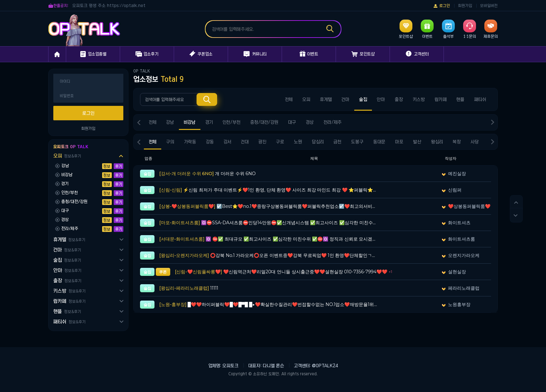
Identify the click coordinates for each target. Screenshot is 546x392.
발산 (417, 142)
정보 (107, 166)
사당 (475, 142)
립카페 (69, 301)
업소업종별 (93, 54)
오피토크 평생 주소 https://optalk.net (109, 6)
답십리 (318, 142)
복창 (457, 142)
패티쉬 (69, 322)
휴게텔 (69, 239)
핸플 (67, 311)
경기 (209, 122)
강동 (210, 142)
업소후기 (147, 54)
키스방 (69, 291)
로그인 (441, 6)
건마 (67, 250)
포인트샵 (363, 54)
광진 (262, 142)
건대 (245, 142)
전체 (289, 99)
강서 (227, 142)
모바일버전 (489, 5)
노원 (298, 142)
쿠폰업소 (201, 54)
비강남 (190, 122)
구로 (280, 142)
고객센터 (417, 54)
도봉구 (357, 142)
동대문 (379, 142)
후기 (119, 166)
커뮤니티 (255, 54)
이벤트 (309, 54)
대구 (292, 122)
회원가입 (465, 5)
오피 (67, 156)
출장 (67, 281)
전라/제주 (333, 122)
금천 (337, 142)
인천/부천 (232, 122)
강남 (170, 122)
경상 (310, 122)
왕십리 (437, 142)
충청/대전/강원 (264, 122)
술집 (67, 260)
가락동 (190, 142)
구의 (170, 142)
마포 (399, 142)
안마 (67, 270)
